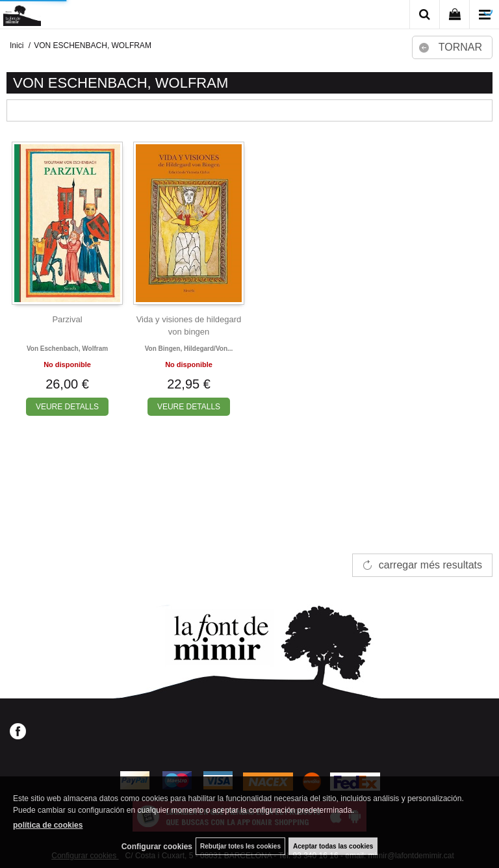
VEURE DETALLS (67, 407)
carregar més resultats (430, 565)
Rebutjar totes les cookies (240, 846)
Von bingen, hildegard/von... (189, 349)
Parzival (67, 319)
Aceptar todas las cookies (333, 846)
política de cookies (48, 825)
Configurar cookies (157, 847)
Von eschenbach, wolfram (67, 349)
